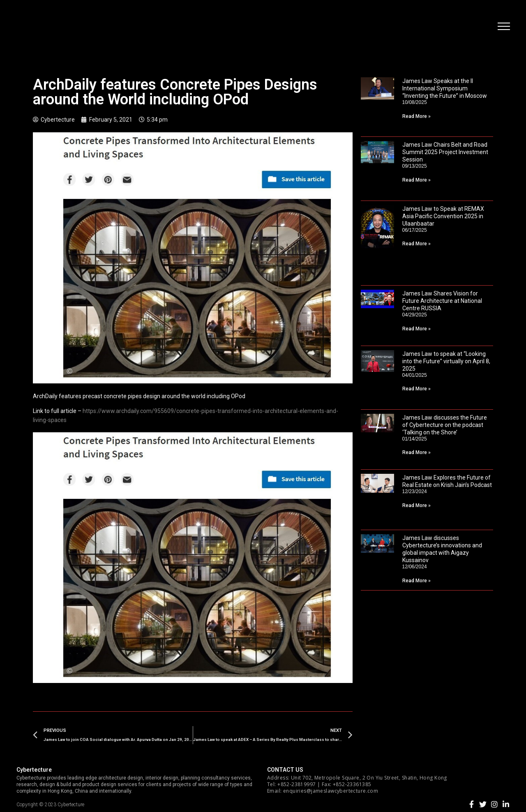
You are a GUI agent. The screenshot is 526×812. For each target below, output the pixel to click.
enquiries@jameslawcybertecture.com (331, 791)
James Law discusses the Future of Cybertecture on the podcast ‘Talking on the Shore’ (445, 425)
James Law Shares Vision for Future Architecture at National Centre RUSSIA (442, 301)
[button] (503, 27)
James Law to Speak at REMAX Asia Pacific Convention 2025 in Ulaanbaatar (443, 216)
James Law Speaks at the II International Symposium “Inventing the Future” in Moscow (445, 88)
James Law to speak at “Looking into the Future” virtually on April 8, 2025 (446, 361)
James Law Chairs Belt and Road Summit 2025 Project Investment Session (445, 152)
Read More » (416, 116)
